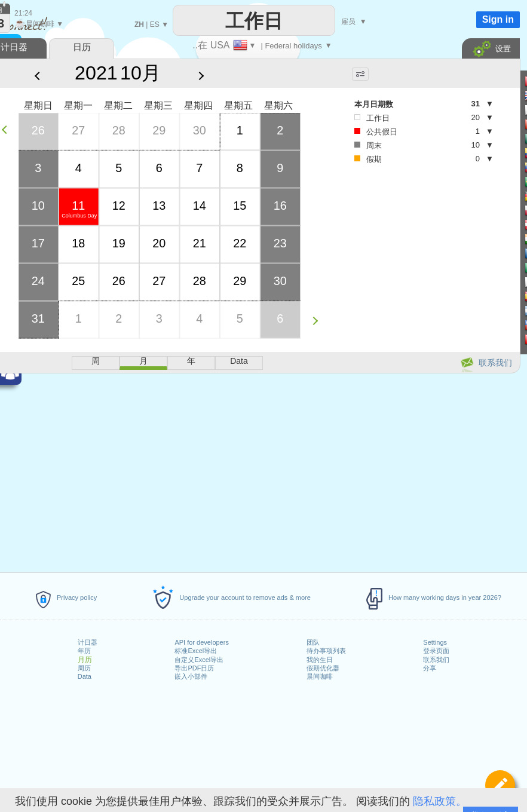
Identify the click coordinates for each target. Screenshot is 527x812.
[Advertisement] (408, 263)
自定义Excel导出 (199, 660)
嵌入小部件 (191, 676)
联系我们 (436, 660)
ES (155, 24)
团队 (313, 642)
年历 (84, 651)
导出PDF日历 (194, 668)
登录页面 (436, 651)
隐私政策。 (440, 801)
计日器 (88, 642)
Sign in (498, 19)
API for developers (202, 642)
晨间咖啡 (320, 676)
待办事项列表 (326, 651)
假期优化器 (323, 668)
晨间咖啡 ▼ (39, 24)
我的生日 (320, 660)
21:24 (23, 13)
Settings (435, 642)
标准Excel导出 (196, 651)
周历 (84, 668)
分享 (430, 668)
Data (85, 676)
